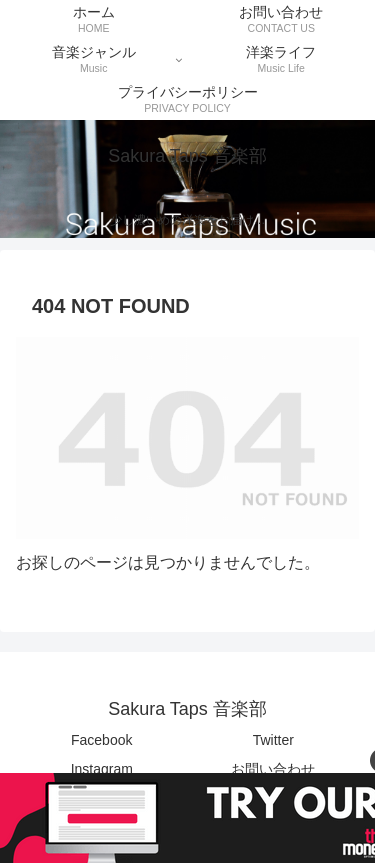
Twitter (273, 740)
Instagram (102, 769)
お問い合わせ (273, 769)
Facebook (101, 740)
